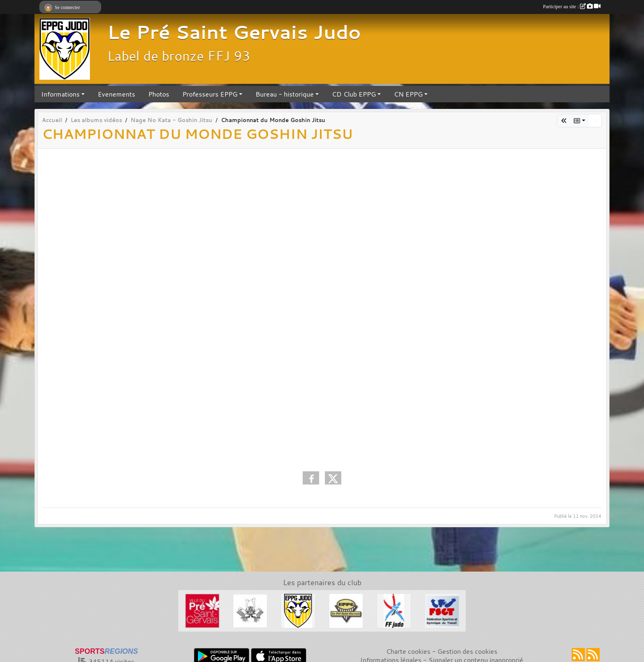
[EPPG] (346, 610)
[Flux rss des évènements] (593, 655)
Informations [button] (60, 94)
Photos (159, 94)
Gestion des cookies (467, 651)
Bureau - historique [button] (285, 94)
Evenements (116, 94)
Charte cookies (408, 651)
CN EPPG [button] (408, 94)
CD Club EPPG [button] (354, 94)
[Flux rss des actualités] (578, 655)
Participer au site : (572, 7)
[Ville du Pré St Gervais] (202, 610)
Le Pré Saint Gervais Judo (234, 32)
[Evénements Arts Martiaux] (250, 610)
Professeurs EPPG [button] (210, 94)
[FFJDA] (394, 610)
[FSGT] (442, 610)
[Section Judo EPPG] (298, 610)
